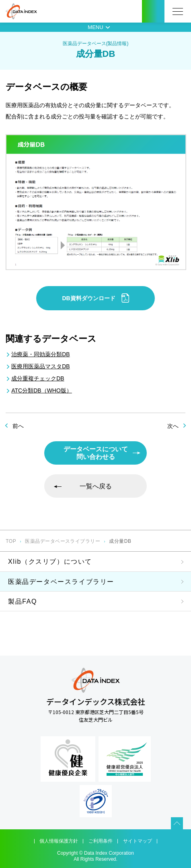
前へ (18, 426)
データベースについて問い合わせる (96, 453)
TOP (11, 541)
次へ (173, 426)
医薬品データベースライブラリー (63, 541)
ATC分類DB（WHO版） (42, 390)
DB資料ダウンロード (95, 298)
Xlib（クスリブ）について (50, 562)
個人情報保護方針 (59, 841)
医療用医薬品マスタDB (40, 366)
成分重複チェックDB (38, 378)
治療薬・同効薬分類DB (40, 354)
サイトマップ (138, 841)
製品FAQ (23, 601)
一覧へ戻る (96, 486)
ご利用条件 (101, 841)
